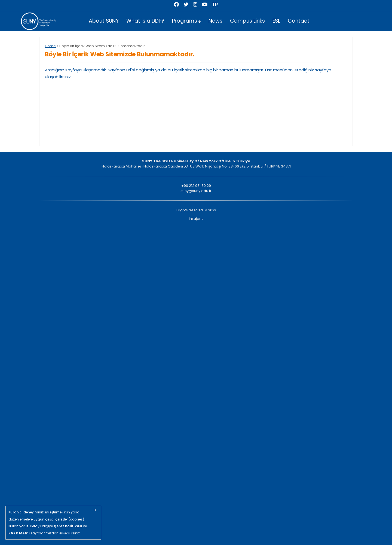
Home (50, 46)
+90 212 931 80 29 (196, 186)
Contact (299, 21)
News (215, 21)
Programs (186, 21)
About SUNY (104, 21)
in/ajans (196, 219)
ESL (276, 21)
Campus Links (247, 21)
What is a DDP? (145, 21)
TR (215, 4)
